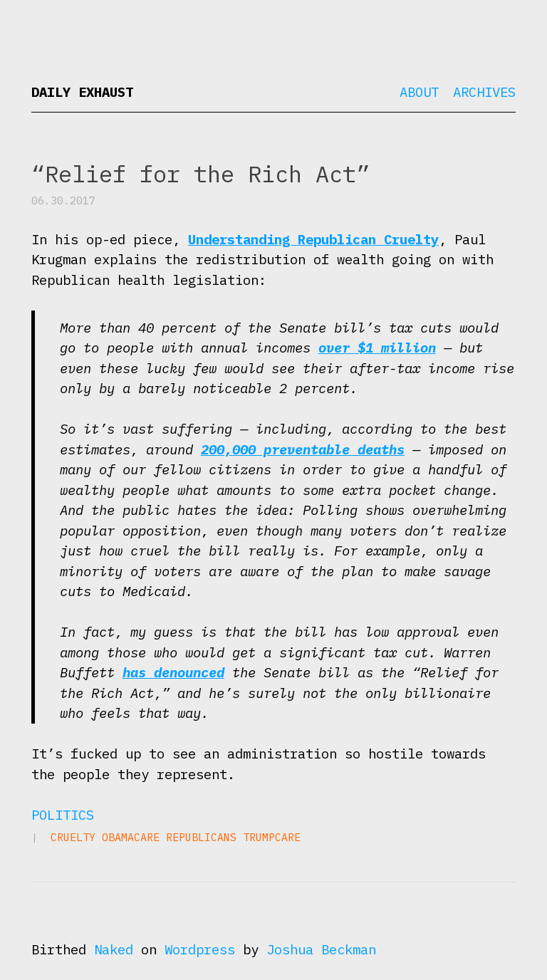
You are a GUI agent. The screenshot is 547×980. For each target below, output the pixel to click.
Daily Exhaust (82, 92)
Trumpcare (272, 837)
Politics (63, 815)
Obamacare (131, 837)
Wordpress (200, 949)
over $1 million (377, 348)
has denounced (173, 672)
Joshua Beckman (321, 949)
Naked (114, 949)
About (419, 92)
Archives (484, 92)
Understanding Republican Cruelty (313, 239)
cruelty (73, 837)
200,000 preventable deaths (303, 449)
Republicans (201, 837)
